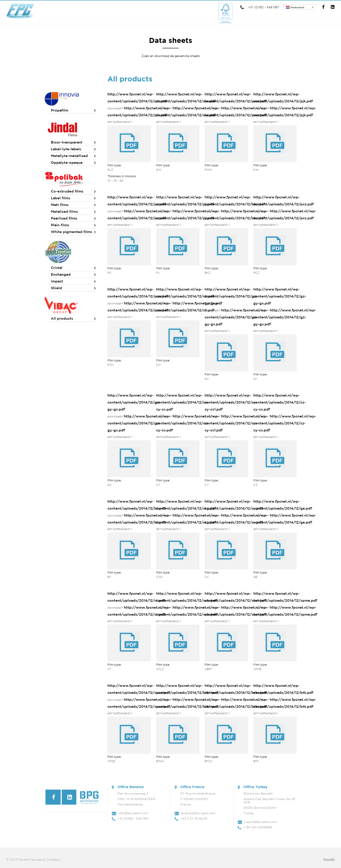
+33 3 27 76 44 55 (194, 819)
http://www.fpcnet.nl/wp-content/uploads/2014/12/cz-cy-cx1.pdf (231, 402)
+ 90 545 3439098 (258, 827)
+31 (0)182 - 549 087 (259, 7)
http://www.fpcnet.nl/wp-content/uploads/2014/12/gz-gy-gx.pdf (231, 296)
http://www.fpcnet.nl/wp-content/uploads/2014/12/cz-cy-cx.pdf (182, 402)
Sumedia (329, 860)
